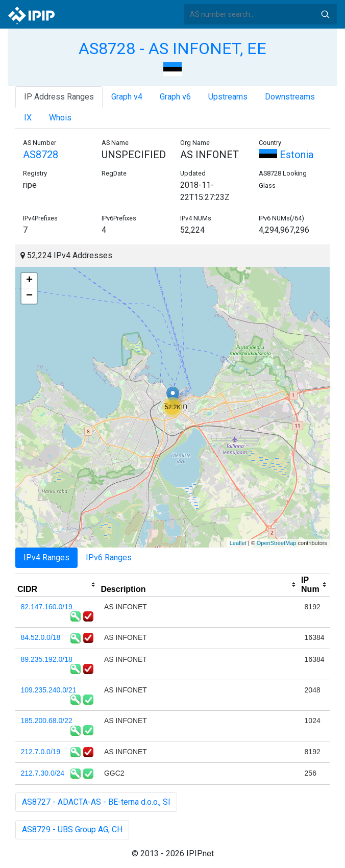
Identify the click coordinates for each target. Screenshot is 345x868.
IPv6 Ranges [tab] (109, 557)
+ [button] (29, 281)
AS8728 (41, 155)
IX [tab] (28, 118)
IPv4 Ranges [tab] (46, 557)
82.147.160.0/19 (47, 607)
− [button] (29, 296)
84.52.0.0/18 (41, 637)
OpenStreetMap (277, 543)
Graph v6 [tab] (175, 97)
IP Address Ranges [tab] (59, 97)
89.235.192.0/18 (47, 659)
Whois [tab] (60, 118)
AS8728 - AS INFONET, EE (172, 48)
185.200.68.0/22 (47, 721)
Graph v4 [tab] (127, 97)
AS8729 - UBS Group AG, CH (72, 829)
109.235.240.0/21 (49, 690)
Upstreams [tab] (228, 97)
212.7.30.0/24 (43, 773)
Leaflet (238, 543)
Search (325, 14)
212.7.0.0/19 (41, 752)
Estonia (286, 155)
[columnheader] (57, 585)
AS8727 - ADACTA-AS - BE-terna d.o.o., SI (96, 802)
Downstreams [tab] (290, 97)
